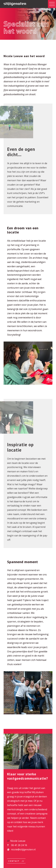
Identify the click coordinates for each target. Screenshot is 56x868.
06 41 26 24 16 (19, 845)
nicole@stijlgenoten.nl (23, 849)
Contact (14, 861)
